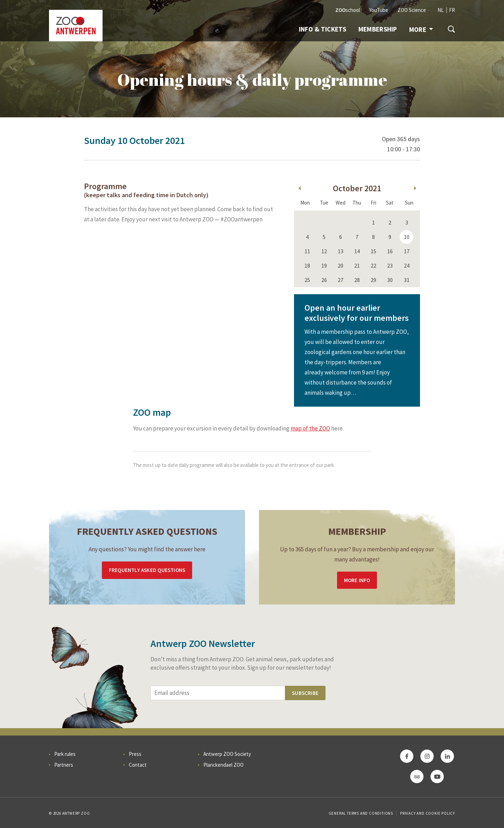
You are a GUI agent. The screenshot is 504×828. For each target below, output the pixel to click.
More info (357, 580)
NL (441, 10)
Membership (378, 29)
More (421, 29)
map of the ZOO (310, 428)
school (348, 10)
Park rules (65, 754)
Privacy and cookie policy (428, 813)
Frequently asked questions (147, 570)
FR (452, 10)
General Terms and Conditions (361, 813)
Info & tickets (323, 29)
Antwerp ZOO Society (227, 754)
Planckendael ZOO (223, 765)
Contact (138, 765)
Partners (64, 765)
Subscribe (305, 693)
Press (135, 754)
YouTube (379, 10)
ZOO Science (412, 10)
